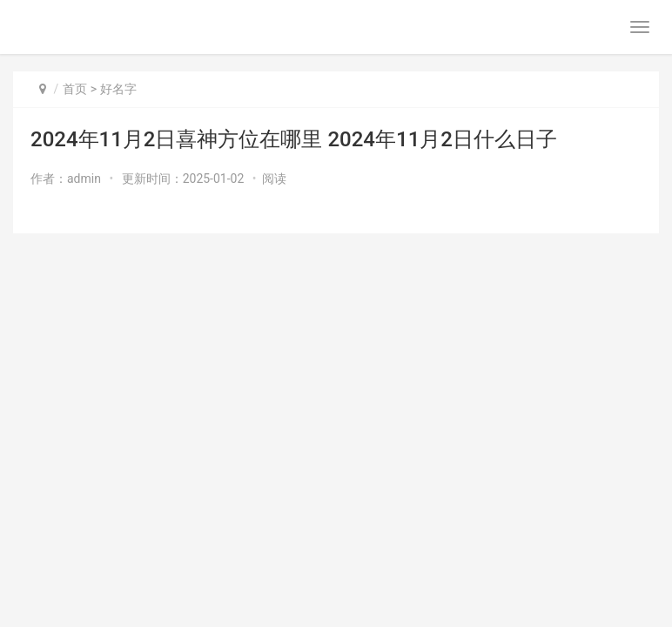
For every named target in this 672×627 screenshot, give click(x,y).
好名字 (118, 89)
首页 (75, 89)
